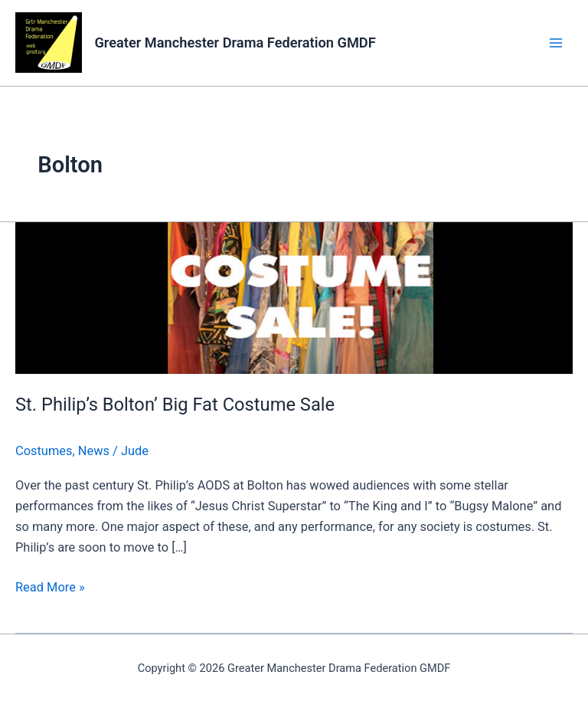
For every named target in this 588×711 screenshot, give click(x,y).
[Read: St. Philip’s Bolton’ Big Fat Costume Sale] (294, 297)
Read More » (50, 586)
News (94, 451)
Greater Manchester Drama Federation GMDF (235, 43)
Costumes (44, 451)
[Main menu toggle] (555, 43)
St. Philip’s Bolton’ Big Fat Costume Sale (175, 405)
